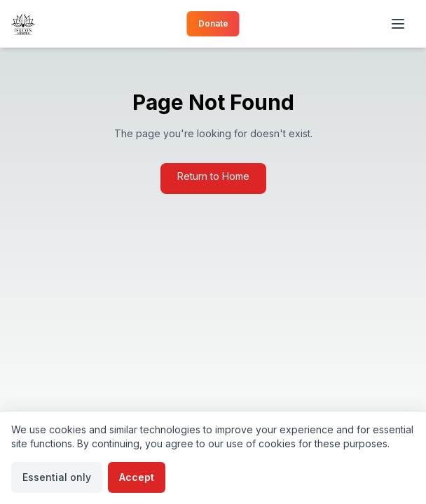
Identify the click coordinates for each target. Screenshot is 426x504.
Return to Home (213, 176)
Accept (137, 477)
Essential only (57, 477)
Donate (213, 23)
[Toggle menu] (399, 24)
